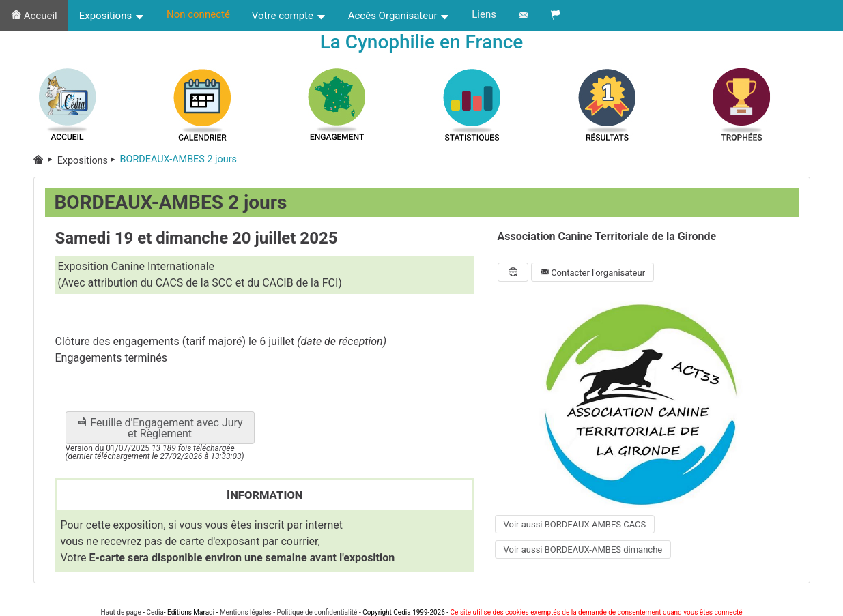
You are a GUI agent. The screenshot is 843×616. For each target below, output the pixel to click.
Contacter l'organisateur (592, 273)
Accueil (34, 16)
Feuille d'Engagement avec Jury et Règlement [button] (159, 428)
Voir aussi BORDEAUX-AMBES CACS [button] (575, 524)
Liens (484, 14)
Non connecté (198, 14)
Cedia (155, 612)
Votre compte (289, 16)
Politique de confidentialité (317, 612)
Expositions (112, 16)
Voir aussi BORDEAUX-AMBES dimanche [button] (583, 549)
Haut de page (121, 612)
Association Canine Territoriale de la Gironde (607, 236)
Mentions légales (246, 612)
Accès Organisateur (399, 16)
